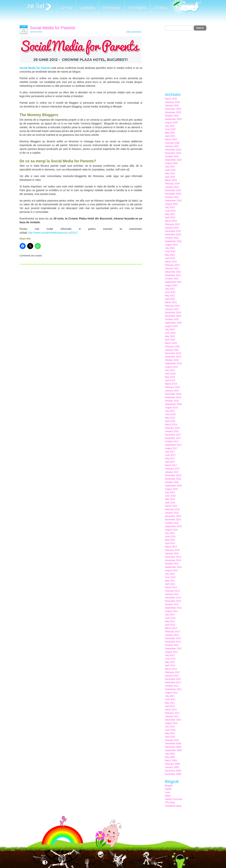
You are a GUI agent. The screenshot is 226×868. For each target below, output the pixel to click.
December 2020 (173, 313)
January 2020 (172, 350)
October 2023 (172, 197)
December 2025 (173, 109)
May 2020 (170, 336)
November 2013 (173, 601)
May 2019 (170, 377)
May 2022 (170, 255)
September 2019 (173, 363)
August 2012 (171, 652)
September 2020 (173, 323)
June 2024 (170, 170)
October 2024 (172, 156)
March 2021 (171, 302)
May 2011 (170, 703)
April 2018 (170, 421)
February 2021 (172, 306)
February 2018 (172, 428)
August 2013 (171, 611)
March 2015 (171, 547)
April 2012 (170, 666)
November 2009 (173, 747)
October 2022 (172, 238)
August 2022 (171, 245)
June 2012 (170, 659)
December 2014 (173, 557)
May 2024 (170, 173)
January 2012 (172, 676)
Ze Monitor (112, 8)
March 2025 (171, 140)
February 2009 (172, 764)
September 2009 (173, 750)
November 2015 (173, 520)
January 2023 (172, 228)
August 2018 (171, 408)
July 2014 (170, 574)
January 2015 (172, 554)
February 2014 (172, 591)
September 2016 (173, 486)
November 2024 (173, 153)
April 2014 (170, 584)
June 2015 (170, 537)
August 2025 (171, 123)
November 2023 (173, 194)
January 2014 (172, 594)
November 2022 (173, 235)
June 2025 (170, 129)
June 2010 (170, 730)
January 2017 (172, 472)
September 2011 (173, 689)
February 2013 (172, 632)
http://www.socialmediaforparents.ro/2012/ (53, 233)
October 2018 (172, 401)
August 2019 (171, 367)
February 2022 (172, 265)
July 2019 (170, 370)
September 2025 (173, 119)
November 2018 (173, 397)
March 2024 (171, 180)
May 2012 (170, 662)
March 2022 (171, 262)
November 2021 (173, 275)
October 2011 (172, 686)
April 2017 (170, 462)
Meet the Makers (186, 7)
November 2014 (173, 560)
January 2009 (172, 767)
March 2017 (171, 465)
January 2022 (172, 268)
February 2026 (172, 102)
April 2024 (170, 177)
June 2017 (170, 455)
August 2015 (171, 530)
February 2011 (172, 713)
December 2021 (173, 272)
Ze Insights (137, 8)
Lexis (168, 792)
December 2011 (173, 679)
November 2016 (173, 479)
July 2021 (170, 289)
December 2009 (173, 744)
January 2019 (172, 391)
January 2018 (172, 431)
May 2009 (170, 757)
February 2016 (172, 509)
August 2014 (171, 570)
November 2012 (173, 642)
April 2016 (170, 503)
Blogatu (169, 786)
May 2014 (170, 581)
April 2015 (170, 543)
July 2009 (170, 754)
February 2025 (172, 143)
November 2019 (173, 357)
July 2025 (170, 126)
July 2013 (170, 615)
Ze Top (67, 8)
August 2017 (171, 448)
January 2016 (172, 513)
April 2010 (170, 737)
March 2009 (171, 761)
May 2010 (170, 733)
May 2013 (170, 621)
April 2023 (170, 218)
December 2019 (173, 353)
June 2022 (170, 252)
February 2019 (172, 387)
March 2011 (171, 710)
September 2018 (173, 404)
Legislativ (87, 8)
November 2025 (173, 112)
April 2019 (170, 380)
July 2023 (170, 207)
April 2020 (170, 340)
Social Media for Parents (53, 28)
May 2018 (170, 418)
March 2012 (171, 669)
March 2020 (171, 343)
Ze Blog (160, 8)
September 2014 (173, 567)
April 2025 (170, 136)
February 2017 (172, 469)
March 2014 (171, 587)
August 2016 (171, 489)
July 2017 (170, 452)
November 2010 (173, 720)
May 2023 (170, 214)
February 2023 (172, 224)
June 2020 (170, 333)
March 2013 (171, 628)
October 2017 (172, 442)
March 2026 (171, 99)
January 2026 (172, 106)
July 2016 (170, 492)
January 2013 (172, 635)
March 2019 (171, 384)
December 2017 (173, 435)
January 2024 (172, 187)
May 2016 (170, 499)
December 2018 (173, 394)
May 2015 (170, 540)
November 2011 (173, 682)
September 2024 (173, 160)
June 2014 (170, 577)
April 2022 (170, 258)
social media (36, 32)
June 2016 (170, 496)
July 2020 (170, 330)
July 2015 (170, 533)
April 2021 (170, 299)
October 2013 (172, 604)
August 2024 (171, 163)
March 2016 (171, 506)
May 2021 (170, 296)
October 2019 (172, 360)
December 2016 (173, 475)
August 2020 (171, 326)
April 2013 (170, 625)
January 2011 (172, 716)
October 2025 (172, 116)
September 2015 (173, 526)
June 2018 (170, 414)
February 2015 (172, 550)
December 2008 (173, 771)
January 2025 (172, 146)
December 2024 (173, 150)
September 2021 (173, 282)
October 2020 (172, 319)
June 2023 (170, 211)
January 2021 (172, 309)
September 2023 (173, 201)
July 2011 (170, 696)
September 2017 (173, 445)
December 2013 (173, 598)
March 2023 (171, 221)
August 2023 (171, 204)
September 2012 (173, 649)
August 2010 (171, 723)
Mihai (168, 796)
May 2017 (170, 459)
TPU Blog (170, 803)
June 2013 (170, 618)
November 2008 (173, 774)
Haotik (168, 789)
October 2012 (172, 645)
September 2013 (173, 608)
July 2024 (170, 167)
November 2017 (173, 438)
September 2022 (173, 241)
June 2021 (170, 292)
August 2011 (171, 693)
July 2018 (170, 411)
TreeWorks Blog (173, 806)
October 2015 (172, 523)
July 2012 (170, 655)
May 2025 (170, 133)
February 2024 (172, 184)
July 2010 (170, 727)
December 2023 (173, 190)
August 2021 (171, 285)
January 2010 (172, 740)
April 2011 (170, 706)
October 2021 (172, 279)
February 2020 (172, 347)
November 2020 (173, 316)
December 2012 (173, 638)
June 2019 (170, 374)
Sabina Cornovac (174, 799)
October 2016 (172, 482)
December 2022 (173, 231)
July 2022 (170, 248)
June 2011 (170, 699)
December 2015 (173, 516)
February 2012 (172, 672)
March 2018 (171, 425)
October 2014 (172, 564)
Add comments (134, 32)
